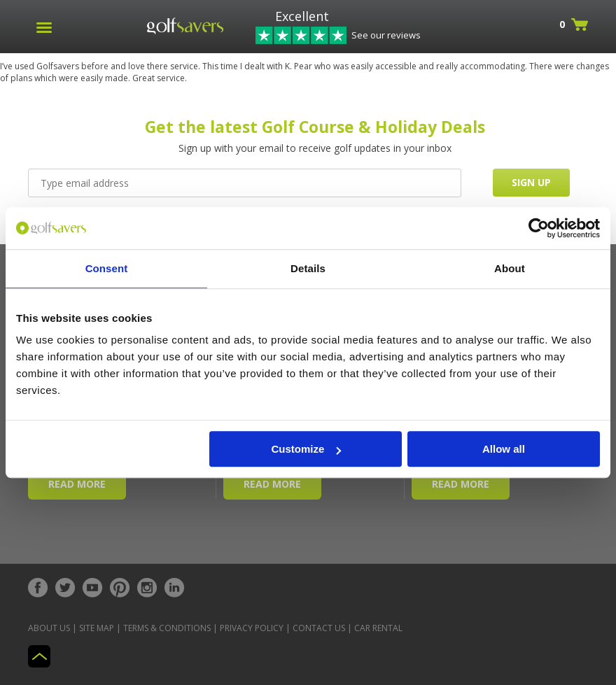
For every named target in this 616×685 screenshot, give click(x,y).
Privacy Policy (252, 628)
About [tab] (510, 268)
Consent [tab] (107, 268)
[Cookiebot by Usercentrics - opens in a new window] (539, 228)
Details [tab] (308, 268)
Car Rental (378, 628)
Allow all (504, 449)
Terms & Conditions (167, 628)
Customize (307, 449)
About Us (49, 628)
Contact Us (319, 628)
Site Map (97, 628)
